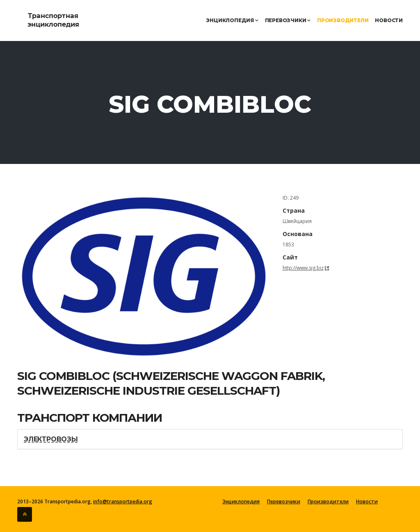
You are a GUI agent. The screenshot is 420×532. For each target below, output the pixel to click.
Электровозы (51, 439)
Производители (343, 20)
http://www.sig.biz (303, 268)
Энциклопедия (232, 20)
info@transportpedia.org (123, 501)
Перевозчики (288, 20)
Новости (389, 20)
